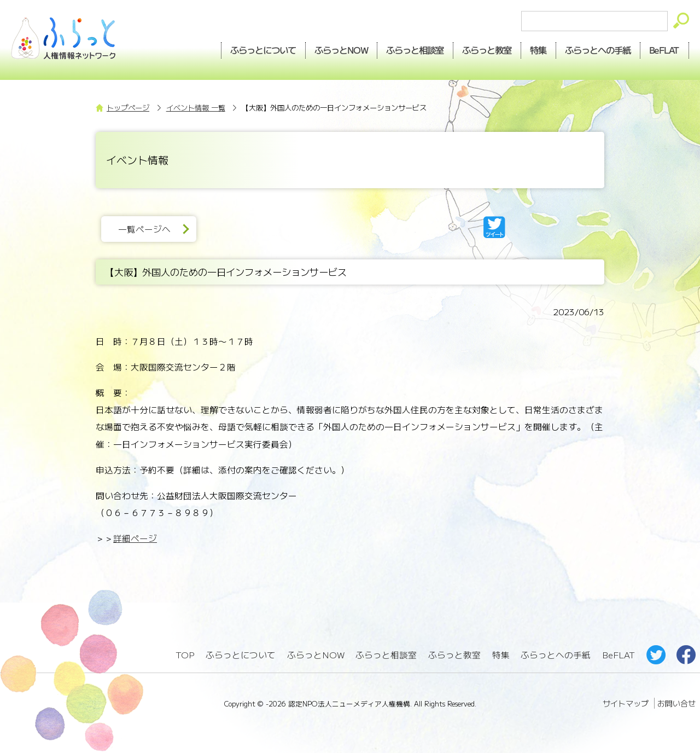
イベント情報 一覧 (196, 108)
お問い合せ (676, 703)
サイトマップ (626, 703)
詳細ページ (135, 538)
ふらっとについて (263, 50)
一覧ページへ (144, 229)
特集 (539, 50)
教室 (487, 50)
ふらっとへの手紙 (556, 655)
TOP (185, 655)
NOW (341, 50)
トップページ (128, 108)
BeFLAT (665, 50)
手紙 (598, 50)
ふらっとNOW (316, 655)
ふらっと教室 (454, 655)
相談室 (415, 50)
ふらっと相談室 (386, 655)
